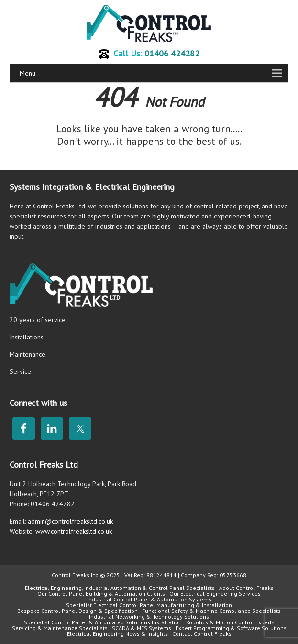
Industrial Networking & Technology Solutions (149, 617)
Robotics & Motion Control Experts (230, 622)
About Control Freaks (246, 588)
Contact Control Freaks (202, 634)
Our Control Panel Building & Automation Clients (101, 594)
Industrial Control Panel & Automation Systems (149, 599)
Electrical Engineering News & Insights (117, 634)
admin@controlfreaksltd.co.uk (70, 521)
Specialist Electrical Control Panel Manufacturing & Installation (149, 605)
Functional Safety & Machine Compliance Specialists (211, 611)
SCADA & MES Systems (142, 628)
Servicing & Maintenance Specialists (60, 628)
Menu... (30, 73)
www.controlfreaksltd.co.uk (74, 531)
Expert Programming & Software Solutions (231, 628)
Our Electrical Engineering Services (215, 594)
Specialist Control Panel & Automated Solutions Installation (103, 622)
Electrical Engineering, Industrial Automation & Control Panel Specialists (120, 588)
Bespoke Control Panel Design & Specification (77, 611)
